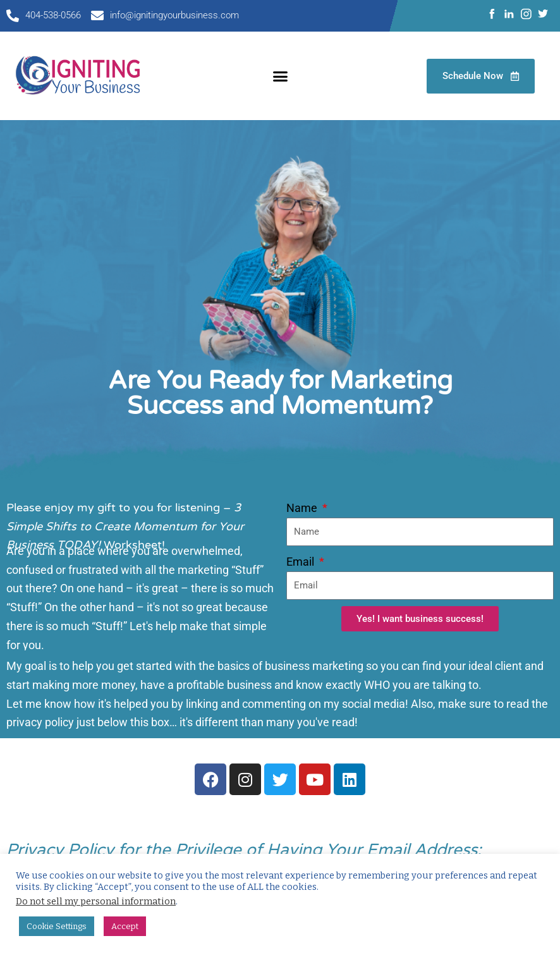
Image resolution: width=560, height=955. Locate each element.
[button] (280, 76)
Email (301, 562)
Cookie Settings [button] (57, 926)
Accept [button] (125, 926)
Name (303, 508)
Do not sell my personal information (96, 901)
